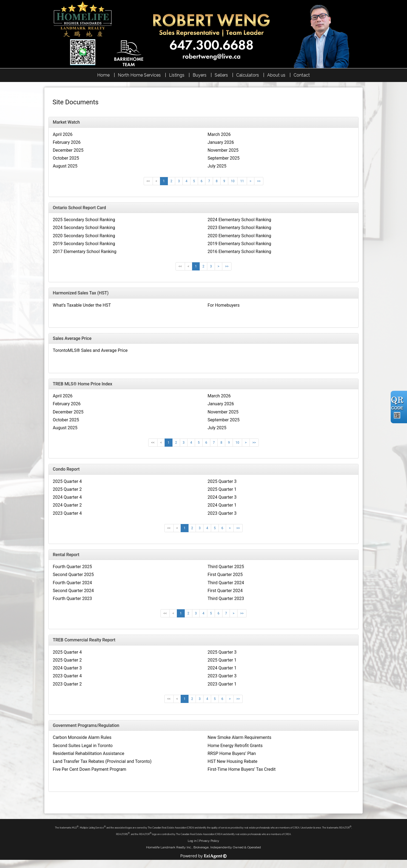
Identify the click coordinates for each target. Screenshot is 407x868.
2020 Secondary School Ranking (84, 236)
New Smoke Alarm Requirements (239, 737)
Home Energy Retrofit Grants (235, 746)
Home (103, 75)
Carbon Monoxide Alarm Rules (82, 737)
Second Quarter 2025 (73, 575)
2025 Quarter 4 (67, 481)
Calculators (248, 75)
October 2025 (66, 158)
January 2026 (221, 142)
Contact (302, 75)
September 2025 (224, 158)
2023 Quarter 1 (222, 684)
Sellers (221, 75)
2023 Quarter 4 (67, 513)
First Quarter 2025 (225, 575)
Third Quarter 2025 (226, 567)
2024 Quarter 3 (222, 497)
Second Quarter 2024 (73, 591)
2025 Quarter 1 (222, 489)
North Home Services (139, 75)
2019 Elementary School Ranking (239, 244)
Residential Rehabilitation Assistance (89, 753)
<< (148, 181)
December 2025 (68, 150)
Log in (192, 841)
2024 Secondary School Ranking (84, 228)
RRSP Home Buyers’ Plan (232, 753)
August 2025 (65, 166)
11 (242, 181)
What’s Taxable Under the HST (82, 305)
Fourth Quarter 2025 (72, 567)
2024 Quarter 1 (222, 505)
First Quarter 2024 (225, 591)
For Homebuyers (224, 305)
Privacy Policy (209, 841)
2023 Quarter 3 (222, 513)
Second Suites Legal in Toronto (83, 746)
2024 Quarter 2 (67, 505)
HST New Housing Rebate (232, 761)
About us (276, 75)
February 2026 (67, 142)
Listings (177, 75)
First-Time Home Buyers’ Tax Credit (242, 769)
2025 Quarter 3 (222, 481)
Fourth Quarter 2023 (72, 599)
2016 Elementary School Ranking (239, 252)
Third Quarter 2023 (226, 599)
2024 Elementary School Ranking (239, 220)
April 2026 (63, 134)
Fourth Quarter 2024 (72, 583)
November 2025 (223, 150)
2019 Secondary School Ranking (84, 244)
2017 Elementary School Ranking (85, 252)
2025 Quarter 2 (67, 489)
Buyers (200, 75)
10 (233, 181)
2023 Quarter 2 (67, 684)
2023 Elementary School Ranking (239, 228)
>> (259, 181)
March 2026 (219, 134)
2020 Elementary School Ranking (239, 236)
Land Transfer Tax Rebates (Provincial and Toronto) (102, 761)
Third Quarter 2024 (226, 583)
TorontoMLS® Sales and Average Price (90, 350)
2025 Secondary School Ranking (84, 220)
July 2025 (217, 166)
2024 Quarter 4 (67, 497)
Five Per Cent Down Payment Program (90, 769)
